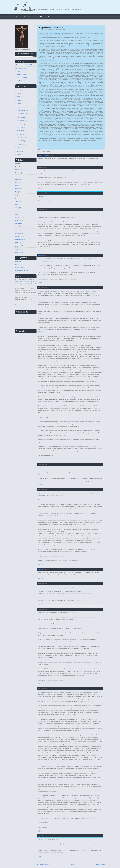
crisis (17, 214)
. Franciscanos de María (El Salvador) (26, 65)
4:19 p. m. (40, 283)
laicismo (18, 230)
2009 (19, 100)
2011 (19, 93)
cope (17, 211)
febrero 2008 (21, 141)
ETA (16, 163)
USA (17, 205)
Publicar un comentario (44, 861)
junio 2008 (20, 127)
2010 (19, 97)
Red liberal (18, 261)
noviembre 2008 (22, 110)
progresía (18, 246)
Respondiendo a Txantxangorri (52, 28)
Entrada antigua (100, 864)
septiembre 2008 (22, 117)
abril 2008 (20, 134)
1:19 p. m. (40, 162)
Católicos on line (20, 264)
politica (17, 243)
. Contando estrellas (21, 74)
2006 (19, 151)
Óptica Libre (28, 9)
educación (18, 224)
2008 (19, 104)
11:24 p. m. (40, 684)
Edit (48, 17)
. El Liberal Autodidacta (22, 68)
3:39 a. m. (40, 831)
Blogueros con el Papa (22, 271)
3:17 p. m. (40, 205)
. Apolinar (18, 71)
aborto (17, 208)
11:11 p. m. (40, 604)
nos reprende (51, 33)
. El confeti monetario (21, 78)
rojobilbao (41, 255)
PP (16, 195)
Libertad (18, 189)
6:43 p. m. (40, 485)
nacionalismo (19, 240)
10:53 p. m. (40, 579)
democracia (19, 217)
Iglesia (17, 179)
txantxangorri (59, 33)
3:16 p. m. (40, 188)
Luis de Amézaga (26, 281)
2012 (19, 90)
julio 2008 (20, 124)
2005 (19, 154)
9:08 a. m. (40, 856)
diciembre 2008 (21, 107)
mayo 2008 (20, 131)
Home (18, 17)
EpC (17, 166)
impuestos (18, 227)
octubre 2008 (21, 114)
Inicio (73, 864)
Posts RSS (27, 17)
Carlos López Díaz (44, 155)
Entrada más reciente (43, 864)
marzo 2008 (20, 138)
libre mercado (19, 236)
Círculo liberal (19, 268)
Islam (17, 182)
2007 (19, 148)
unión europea (19, 252)
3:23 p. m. (40, 250)
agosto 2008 (20, 121)
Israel (17, 186)
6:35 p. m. (40, 459)
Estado (17, 173)
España (17, 170)
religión (17, 249)
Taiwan (17, 201)
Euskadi (18, 176)
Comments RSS (38, 17)
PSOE (17, 198)
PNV (17, 192)
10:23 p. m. (40, 564)
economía (18, 220)
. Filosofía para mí (20, 81)
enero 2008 (20, 144)
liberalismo (18, 233)
